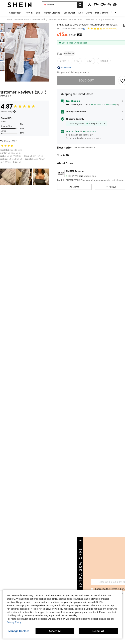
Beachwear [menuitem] (69, 13)
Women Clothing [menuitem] (52, 13)
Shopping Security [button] (75, 119)
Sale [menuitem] (38, 13)
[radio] (63, 61)
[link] (96, 5)
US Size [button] (69, 53)
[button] (59, 5)
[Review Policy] (8, 112)
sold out (86, 80)
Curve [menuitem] (89, 13)
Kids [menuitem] (80, 13)
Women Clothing (39, 20)
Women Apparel (22, 20)
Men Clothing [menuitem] (102, 13)
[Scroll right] (115, 13)
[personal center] (90, 5)
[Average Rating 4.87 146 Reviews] (102, 29)
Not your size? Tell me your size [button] (73, 72)
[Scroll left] (111, 13)
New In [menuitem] (29, 13)
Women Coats (76, 20)
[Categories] (16, 13)
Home (9, 20)
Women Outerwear (58, 20)
